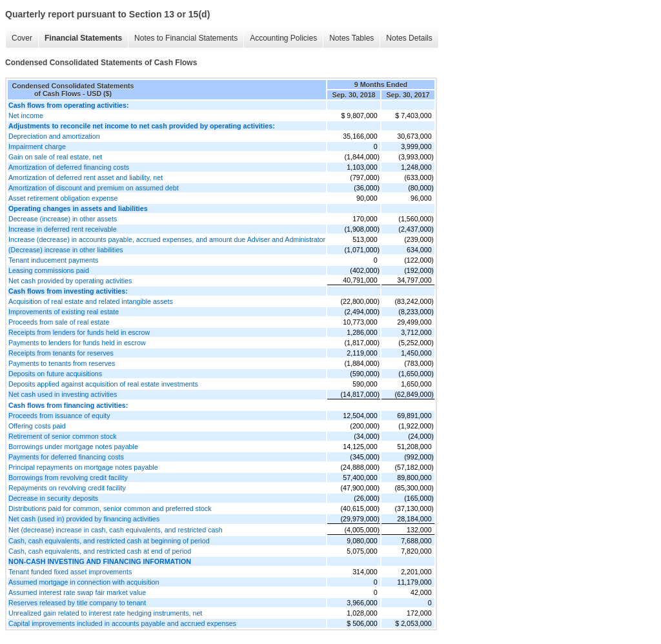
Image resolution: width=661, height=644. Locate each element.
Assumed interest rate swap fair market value (77, 592)
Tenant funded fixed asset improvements (70, 572)
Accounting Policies (283, 38)
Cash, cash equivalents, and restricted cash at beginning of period (109, 541)
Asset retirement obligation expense (63, 198)
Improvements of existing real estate (64, 312)
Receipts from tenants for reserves (61, 353)
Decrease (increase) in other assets (63, 219)
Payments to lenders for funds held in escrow (77, 343)
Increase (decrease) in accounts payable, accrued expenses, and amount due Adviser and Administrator (167, 239)
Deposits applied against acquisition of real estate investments (103, 384)
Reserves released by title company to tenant (77, 603)
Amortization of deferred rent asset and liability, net (86, 177)
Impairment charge (37, 146)
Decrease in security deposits (53, 498)
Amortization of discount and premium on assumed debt (94, 188)
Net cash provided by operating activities (70, 281)
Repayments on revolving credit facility (67, 488)
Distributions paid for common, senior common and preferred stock (110, 508)
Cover (22, 38)
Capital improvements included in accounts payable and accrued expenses (122, 623)
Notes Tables (351, 38)
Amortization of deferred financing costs (69, 167)
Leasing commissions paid (49, 270)
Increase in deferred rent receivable (63, 229)
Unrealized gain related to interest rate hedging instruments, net (105, 613)
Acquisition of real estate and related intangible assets (91, 301)
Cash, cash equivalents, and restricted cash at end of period (100, 551)
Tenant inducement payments (53, 260)
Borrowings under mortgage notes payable (73, 447)
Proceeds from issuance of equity (59, 416)
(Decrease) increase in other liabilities (66, 250)
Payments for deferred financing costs (66, 457)
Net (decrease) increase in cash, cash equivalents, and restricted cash (116, 530)
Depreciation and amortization (54, 136)
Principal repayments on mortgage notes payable (83, 467)
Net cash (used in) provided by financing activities (84, 519)
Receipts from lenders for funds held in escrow (79, 332)
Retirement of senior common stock (63, 436)
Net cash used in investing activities (63, 394)
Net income (26, 116)
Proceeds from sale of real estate (59, 322)
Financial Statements (83, 38)
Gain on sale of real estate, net (55, 157)
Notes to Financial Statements (186, 38)
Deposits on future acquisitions (55, 374)
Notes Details (409, 38)
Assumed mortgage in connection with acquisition (84, 582)
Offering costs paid (37, 426)
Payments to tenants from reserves (62, 363)
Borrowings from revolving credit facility (68, 478)
